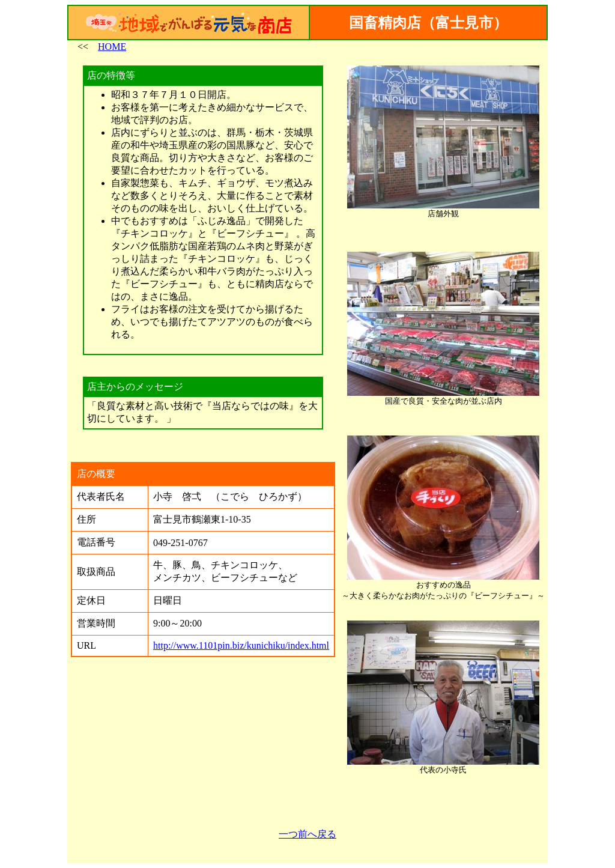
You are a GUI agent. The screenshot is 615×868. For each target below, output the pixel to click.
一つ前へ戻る (307, 834)
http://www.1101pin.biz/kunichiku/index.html (241, 645)
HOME (112, 47)
